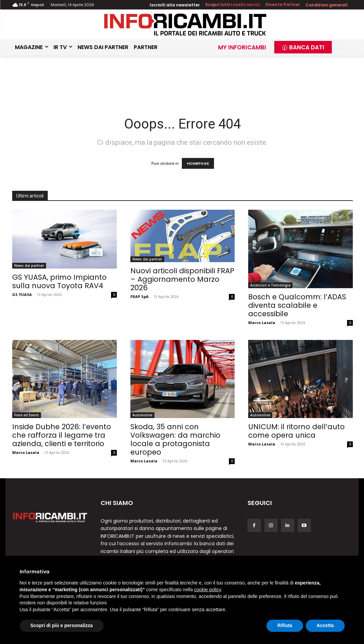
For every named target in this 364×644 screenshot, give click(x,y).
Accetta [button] (325, 625)
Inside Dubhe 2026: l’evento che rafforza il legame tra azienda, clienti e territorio (62, 435)
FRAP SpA (140, 296)
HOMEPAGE (198, 163)
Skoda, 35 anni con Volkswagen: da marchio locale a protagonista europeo (175, 439)
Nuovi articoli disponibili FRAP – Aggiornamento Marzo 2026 (182, 279)
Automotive (142, 415)
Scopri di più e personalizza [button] (62, 625)
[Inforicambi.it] (185, 25)
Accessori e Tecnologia (270, 285)
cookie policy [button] (207, 590)
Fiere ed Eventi (27, 415)
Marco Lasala (262, 323)
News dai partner (29, 266)
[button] (342, 47)
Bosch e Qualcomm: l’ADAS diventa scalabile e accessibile (297, 305)
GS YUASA (22, 294)
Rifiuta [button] (285, 625)
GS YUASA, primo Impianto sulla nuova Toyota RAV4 (59, 281)
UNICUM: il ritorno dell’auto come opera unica (296, 431)
